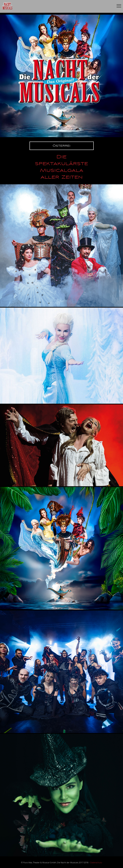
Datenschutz (96, 862)
